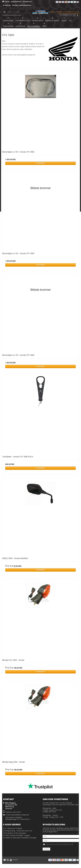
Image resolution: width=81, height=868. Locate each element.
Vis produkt (40, 163)
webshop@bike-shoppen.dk (20, 815)
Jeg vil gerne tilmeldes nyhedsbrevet (60, 844)
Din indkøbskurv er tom (69, 15)
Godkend (46, 849)
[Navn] (61, 836)
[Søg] (12, 12)
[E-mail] (61, 840)
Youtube (14, 860)
